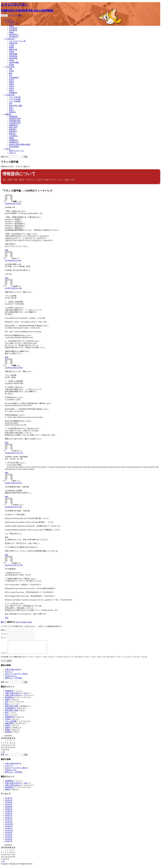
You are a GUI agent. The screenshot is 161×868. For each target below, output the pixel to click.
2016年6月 (9, 829)
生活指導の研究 (15, 123)
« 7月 (3, 755)
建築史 (11, 26)
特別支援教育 (14, 147)
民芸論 (11, 52)
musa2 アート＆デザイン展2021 (16, 676)
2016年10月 (9, 826)
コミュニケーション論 (17, 41)
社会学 (11, 88)
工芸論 (11, 45)
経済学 (11, 91)
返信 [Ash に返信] (7, 278)
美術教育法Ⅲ (14, 142)
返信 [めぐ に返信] (7, 497)
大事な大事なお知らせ (13, 672)
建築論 (11, 47)
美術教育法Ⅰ (14, 140)
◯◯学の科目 (10, 67)
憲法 (11, 104)
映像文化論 (13, 50)
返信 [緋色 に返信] (7, 443)
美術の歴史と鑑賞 (16, 106)
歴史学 (11, 80)
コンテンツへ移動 (15, 15)
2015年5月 (9, 842)
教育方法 (12, 134)
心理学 (11, 71)
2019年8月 (9, 813)
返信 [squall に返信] (7, 357)
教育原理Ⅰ (13, 129)
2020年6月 (9, 809)
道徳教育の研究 (15, 119)
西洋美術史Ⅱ (14, 37)
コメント (4, 655)
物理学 (11, 82)
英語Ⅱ (11, 110)
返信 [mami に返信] (7, 618)
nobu (25, 696)
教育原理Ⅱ (13, 132)
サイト (3, 638)
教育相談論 (13, 116)
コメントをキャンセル (24, 622)
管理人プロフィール (16, 151)
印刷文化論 (13, 43)
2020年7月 (9, 807)
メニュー (4, 15)
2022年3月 (9, 803)
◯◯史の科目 (10, 22)
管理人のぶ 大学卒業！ (14, 681)
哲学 (11, 69)
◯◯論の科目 (10, 39)
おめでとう (9, 674)
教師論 (11, 138)
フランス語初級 (15, 101)
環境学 (11, 84)
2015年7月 (9, 837)
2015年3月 (9, 844)
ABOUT (8, 149)
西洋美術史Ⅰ (14, 34)
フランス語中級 (15, 99)
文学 (11, 75)
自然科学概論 (14, 63)
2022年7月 (9, 801)
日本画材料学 (14, 78)
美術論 (11, 60)
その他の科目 (10, 95)
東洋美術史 (13, 30)
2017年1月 (9, 824)
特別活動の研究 (15, 121)
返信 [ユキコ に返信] (7, 473)
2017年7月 (9, 822)
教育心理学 (13, 127)
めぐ (3, 622)
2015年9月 (9, 835)
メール (4, 634)
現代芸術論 (13, 56)
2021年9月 (9, 805)
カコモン (8, 19)
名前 (3, 630)
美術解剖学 (13, 93)
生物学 (11, 86)
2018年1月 (9, 820)
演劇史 (11, 32)
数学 (11, 73)
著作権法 (12, 112)
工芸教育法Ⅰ (14, 136)
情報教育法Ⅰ (14, 125)
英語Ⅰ (11, 108)
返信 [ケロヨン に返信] (7, 555)
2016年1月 (9, 831)
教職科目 (8, 114)
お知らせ (12, 153)
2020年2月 (9, 811)
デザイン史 (13, 24)
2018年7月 (9, 818)
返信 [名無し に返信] (7, 250)
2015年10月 (9, 833)
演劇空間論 (13, 54)
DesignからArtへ (11, 678)
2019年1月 (9, 816)
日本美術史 (13, 28)
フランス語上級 (15, 97)
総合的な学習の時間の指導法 (20, 144)
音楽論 (11, 65)
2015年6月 (9, 839)
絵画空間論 (13, 58)
